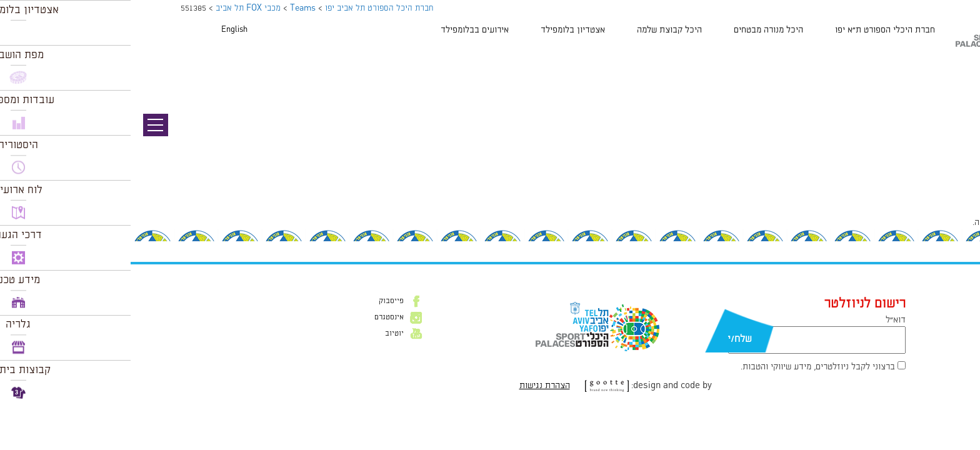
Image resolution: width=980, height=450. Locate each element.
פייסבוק (261, 301)
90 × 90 (901, 196)
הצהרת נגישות (414, 386)
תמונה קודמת (957, 66)
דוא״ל (765, 320)
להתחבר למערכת (939, 222)
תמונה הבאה (958, 78)
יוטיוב (264, 334)
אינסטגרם (258, 317)
